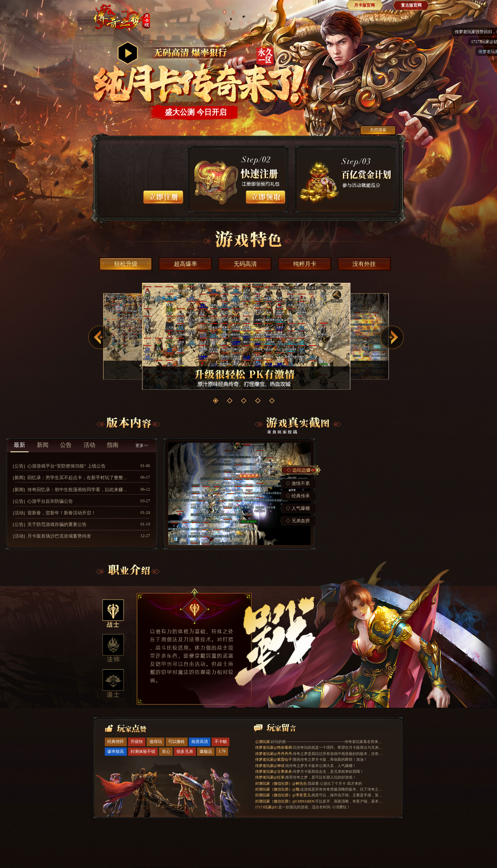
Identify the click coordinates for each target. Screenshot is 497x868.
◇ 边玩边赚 (299, 470)
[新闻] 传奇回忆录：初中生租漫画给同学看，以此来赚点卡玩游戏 (79, 489)
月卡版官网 (364, 5)
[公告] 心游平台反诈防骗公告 (43, 501)
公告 (66, 445)
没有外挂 (364, 264)
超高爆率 (186, 264)
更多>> (142, 445)
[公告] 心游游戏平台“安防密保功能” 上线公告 (59, 466)
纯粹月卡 (305, 264)
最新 (19, 445)
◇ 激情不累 (298, 483)
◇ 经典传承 (298, 496)
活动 (89, 445)
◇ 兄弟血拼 (298, 521)
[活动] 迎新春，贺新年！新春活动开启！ (54, 513)
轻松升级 (126, 264)
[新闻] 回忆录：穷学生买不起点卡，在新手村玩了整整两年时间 (77, 477)
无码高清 (245, 264)
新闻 (43, 445)
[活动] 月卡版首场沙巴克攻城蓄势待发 (52, 536)
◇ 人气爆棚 (298, 508)
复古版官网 (411, 5)
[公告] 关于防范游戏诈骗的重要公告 (50, 524)
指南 (113, 445)
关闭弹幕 (378, 130)
